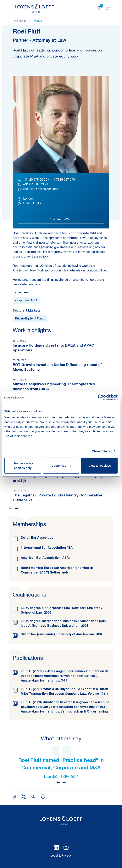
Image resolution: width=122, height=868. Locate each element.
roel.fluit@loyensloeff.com (38, 189)
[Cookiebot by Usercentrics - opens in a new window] (101, 397)
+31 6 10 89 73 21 (33, 185)
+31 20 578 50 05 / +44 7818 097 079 (46, 180)
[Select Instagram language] (66, 847)
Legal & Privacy (61, 856)
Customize (61, 466)
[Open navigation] (108, 8)
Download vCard (61, 220)
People (37, 21)
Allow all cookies (99, 466)
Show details (101, 451)
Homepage (20, 21)
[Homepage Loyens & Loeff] (34, 8)
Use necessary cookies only (23, 466)
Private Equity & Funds (30, 319)
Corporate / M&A (26, 301)
